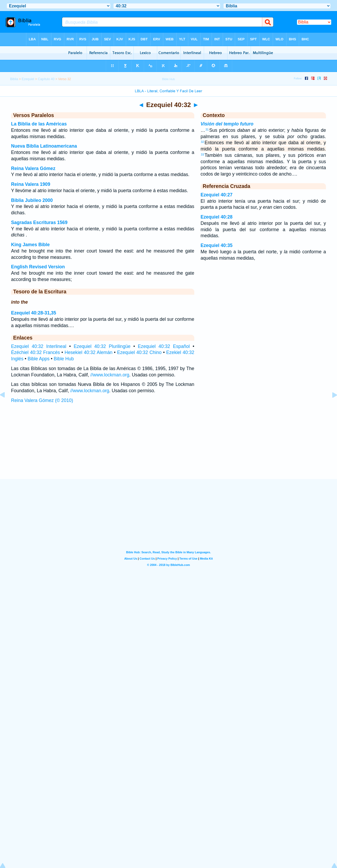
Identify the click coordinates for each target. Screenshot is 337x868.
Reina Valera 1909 (31, 184)
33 (202, 154)
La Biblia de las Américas (39, 124)
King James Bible (30, 245)
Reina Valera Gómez (33, 168)
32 (202, 142)
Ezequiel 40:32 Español (164, 346)
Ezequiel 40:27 (217, 195)
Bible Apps (39, 359)
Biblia (14, 79)
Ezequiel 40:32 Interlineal (39, 346)
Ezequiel (28, 79)
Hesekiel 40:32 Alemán (88, 352)
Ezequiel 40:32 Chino (139, 352)
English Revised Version (38, 267)
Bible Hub (64, 359)
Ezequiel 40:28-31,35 (34, 313)
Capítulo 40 (46, 79)
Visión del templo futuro (227, 124)
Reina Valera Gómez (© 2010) (42, 400)
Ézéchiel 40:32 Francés (36, 352)
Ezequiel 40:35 (217, 245)
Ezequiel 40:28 (217, 217)
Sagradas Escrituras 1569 (39, 222)
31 (207, 129)
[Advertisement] (168, 446)
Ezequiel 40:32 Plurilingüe (102, 346)
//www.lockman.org (110, 375)
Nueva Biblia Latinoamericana (44, 146)
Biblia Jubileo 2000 (32, 200)
